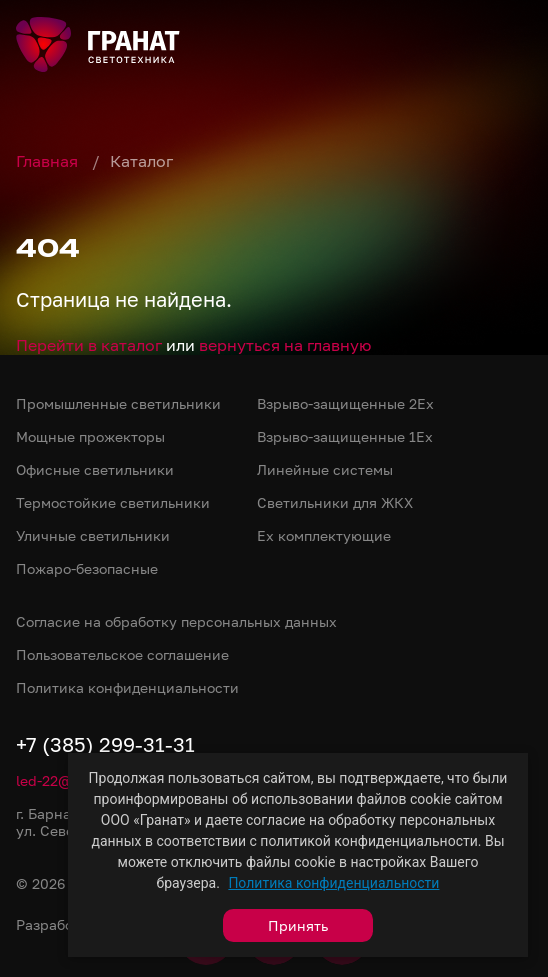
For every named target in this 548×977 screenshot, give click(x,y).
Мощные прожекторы (90, 436)
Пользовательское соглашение (122, 654)
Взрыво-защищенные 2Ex (345, 403)
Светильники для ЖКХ (335, 502)
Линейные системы (325, 469)
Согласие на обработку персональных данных (176, 621)
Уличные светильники (93, 535)
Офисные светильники (95, 469)
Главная (49, 161)
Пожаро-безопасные (87, 568)
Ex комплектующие (324, 535)
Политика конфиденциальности (333, 883)
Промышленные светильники (118, 403)
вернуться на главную (285, 345)
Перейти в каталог (89, 345)
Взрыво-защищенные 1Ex (345, 436)
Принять (298, 925)
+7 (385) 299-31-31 (105, 744)
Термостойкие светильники (113, 502)
